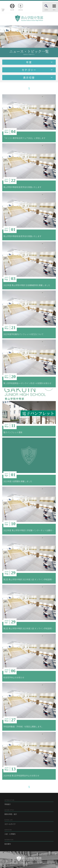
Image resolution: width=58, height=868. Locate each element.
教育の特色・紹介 (29, 812)
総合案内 (29, 842)
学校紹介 (29, 802)
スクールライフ (29, 822)
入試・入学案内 (29, 832)
